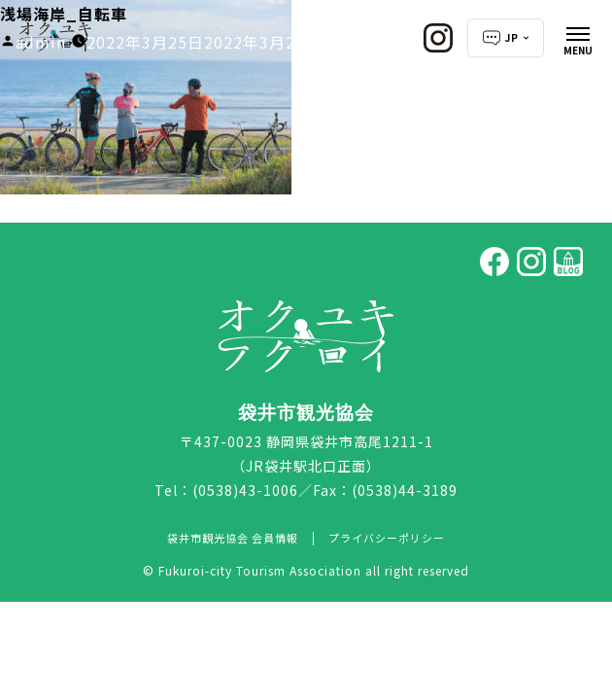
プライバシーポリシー (387, 538)
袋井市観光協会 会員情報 (233, 538)
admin (41, 42)
